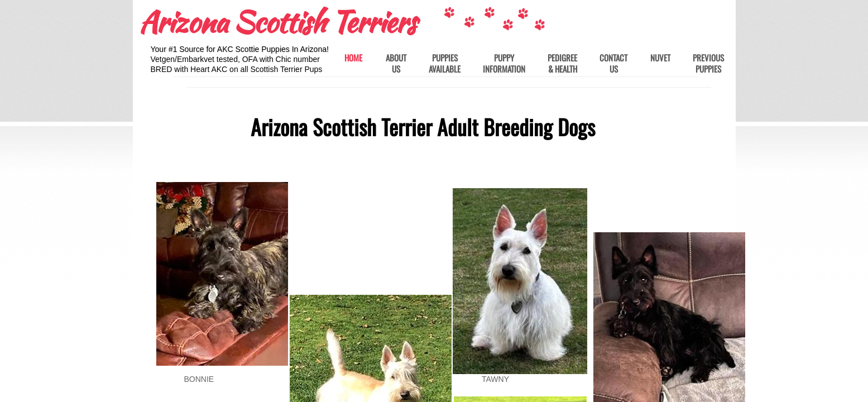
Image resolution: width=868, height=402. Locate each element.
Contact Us (613, 63)
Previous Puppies (708, 63)
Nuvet (660, 58)
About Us (396, 63)
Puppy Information (504, 63)
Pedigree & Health (562, 63)
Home (353, 58)
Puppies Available (445, 63)
